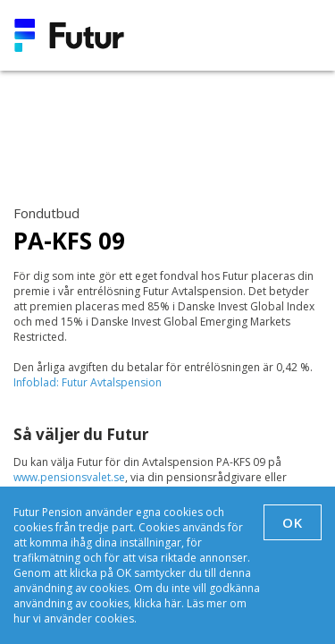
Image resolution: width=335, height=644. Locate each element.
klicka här (158, 603)
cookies (114, 619)
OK (293, 522)
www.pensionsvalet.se (69, 477)
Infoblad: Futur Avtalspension (88, 382)
